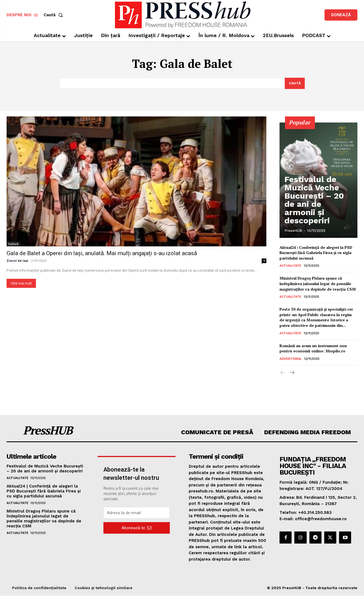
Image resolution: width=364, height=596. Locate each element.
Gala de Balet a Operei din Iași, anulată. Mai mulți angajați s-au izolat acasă (102, 254)
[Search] (294, 83)
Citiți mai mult (21, 284)
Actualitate (290, 266)
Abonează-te (136, 528)
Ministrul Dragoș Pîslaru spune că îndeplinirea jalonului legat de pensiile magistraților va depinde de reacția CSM (318, 284)
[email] (137, 513)
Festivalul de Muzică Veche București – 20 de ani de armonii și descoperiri (318, 214)
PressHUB (293, 231)
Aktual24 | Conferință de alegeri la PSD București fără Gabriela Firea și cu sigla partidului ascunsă (316, 253)
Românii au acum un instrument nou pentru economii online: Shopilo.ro (313, 349)
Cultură (13, 244)
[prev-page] (283, 373)
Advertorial (291, 359)
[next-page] (292, 373)
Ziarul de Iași (17, 261)
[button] (54, 15)
